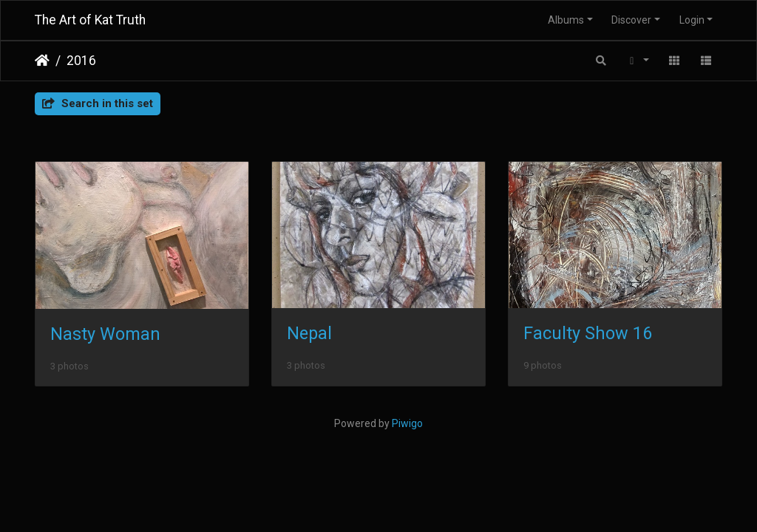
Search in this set (98, 103)
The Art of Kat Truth (90, 20)
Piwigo (407, 423)
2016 (81, 61)
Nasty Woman (105, 334)
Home (42, 61)
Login (692, 20)
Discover (631, 20)
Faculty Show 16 (588, 333)
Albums (566, 20)
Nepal (309, 333)
